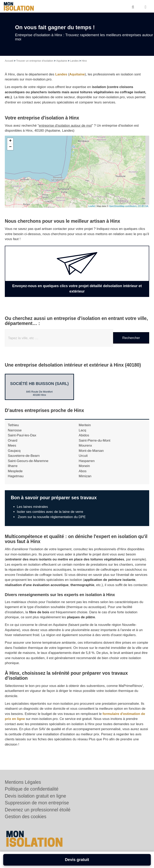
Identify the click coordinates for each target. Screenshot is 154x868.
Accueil (9, 61)
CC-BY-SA (143, 206)
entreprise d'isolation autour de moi (65, 126)
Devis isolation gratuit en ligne (35, 796)
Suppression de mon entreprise (37, 803)
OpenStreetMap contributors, (123, 206)
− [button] (10, 147)
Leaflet (92, 206)
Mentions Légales (23, 782)
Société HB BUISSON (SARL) (39, 384)
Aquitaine (62, 61)
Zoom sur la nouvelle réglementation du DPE (51, 517)
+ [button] (10, 141)
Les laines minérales (32, 507)
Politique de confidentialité (32, 789)
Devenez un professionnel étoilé (38, 810)
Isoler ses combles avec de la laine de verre (50, 512)
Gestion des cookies (26, 817)
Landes (74, 61)
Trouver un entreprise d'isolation (35, 61)
